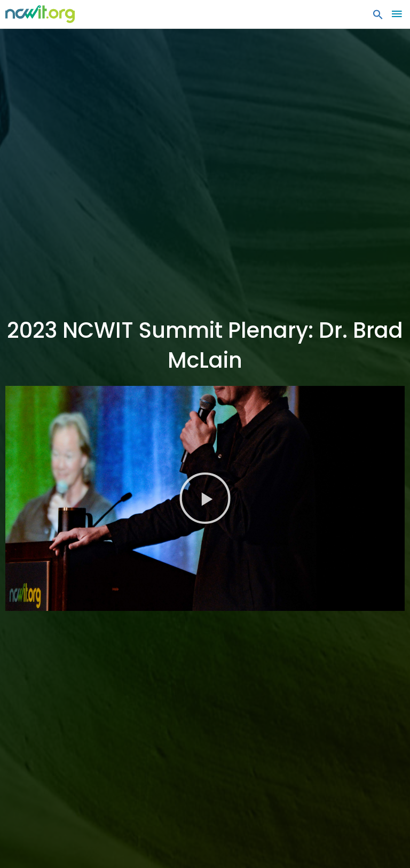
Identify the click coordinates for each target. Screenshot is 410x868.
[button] (378, 17)
